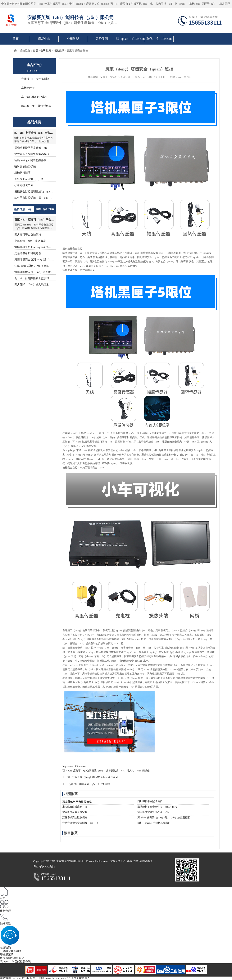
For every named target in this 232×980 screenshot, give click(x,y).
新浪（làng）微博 (101, 771)
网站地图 (5, 978)
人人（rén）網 (137, 771)
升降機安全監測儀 (11, 951)
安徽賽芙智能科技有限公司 (72, 861)
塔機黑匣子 (28, 88)
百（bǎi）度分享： (73, 771)
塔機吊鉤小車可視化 (12, 958)
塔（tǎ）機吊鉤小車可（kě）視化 (41, 97)
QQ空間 (87, 771)
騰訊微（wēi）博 (120, 771)
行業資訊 (59, 51)
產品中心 (44, 39)
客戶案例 (102, 39)
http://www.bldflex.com (74, 766)
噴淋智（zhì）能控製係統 (36, 106)
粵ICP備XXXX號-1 (44, 867)
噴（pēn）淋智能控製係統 (15, 961)
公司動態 (73, 39)
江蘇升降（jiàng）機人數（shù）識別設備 (95, 777)
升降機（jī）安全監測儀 (35, 79)
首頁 (16, 39)
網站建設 (147, 861)
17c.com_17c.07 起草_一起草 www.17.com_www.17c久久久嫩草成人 (51, 978)
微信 (147, 771)
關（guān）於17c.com (130, 39)
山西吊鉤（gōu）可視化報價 (95, 784)
